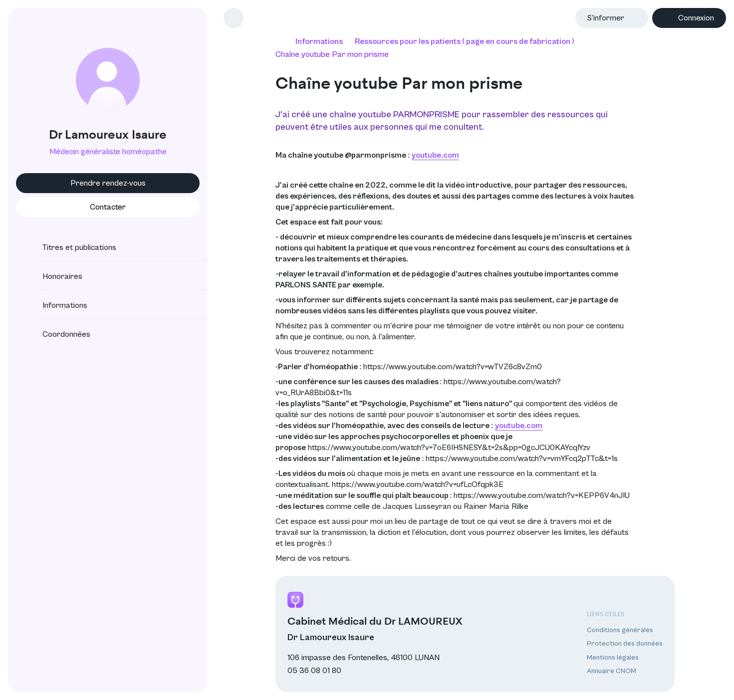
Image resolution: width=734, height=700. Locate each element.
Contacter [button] (108, 207)
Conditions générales (620, 630)
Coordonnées (57, 334)
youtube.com (435, 155)
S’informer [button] (606, 18)
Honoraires (53, 276)
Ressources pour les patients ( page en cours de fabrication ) (465, 41)
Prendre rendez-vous (108, 183)
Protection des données (625, 644)
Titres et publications (70, 247)
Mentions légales (613, 658)
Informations (56, 305)
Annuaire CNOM (612, 671)
